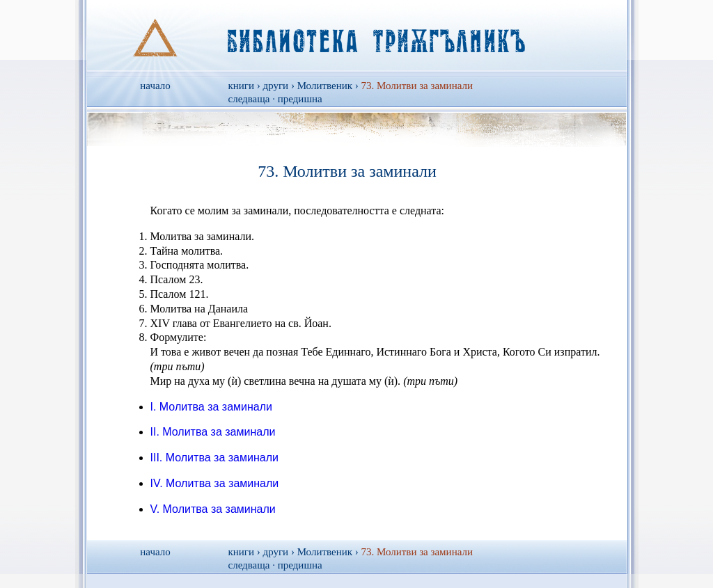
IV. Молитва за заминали (215, 483)
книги (242, 86)
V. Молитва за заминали (213, 509)
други (276, 86)
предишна (300, 99)
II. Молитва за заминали (213, 432)
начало (155, 86)
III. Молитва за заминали (214, 458)
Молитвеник (325, 86)
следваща (249, 99)
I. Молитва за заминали (212, 407)
